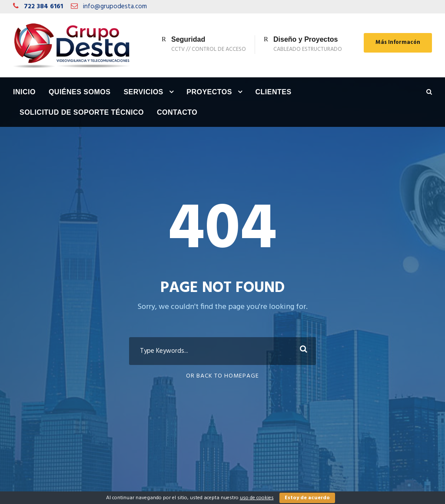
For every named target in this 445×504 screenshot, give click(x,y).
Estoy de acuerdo (307, 498)
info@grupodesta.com (115, 7)
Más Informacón (398, 42)
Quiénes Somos (80, 92)
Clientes (273, 92)
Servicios (143, 92)
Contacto (177, 112)
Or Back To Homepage (222, 376)
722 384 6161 (43, 7)
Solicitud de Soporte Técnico (82, 112)
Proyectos (209, 92)
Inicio (24, 92)
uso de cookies (257, 498)
